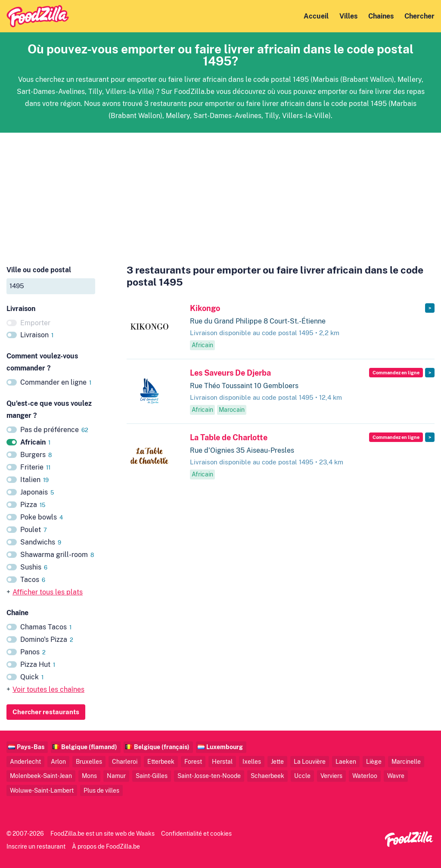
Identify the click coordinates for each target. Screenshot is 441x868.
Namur (116, 776)
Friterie (35, 467)
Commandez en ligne (396, 373)
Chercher (419, 16)
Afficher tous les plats (48, 592)
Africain (35, 442)
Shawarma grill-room (57, 555)
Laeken (346, 761)
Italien (34, 480)
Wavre (396, 776)
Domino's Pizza (47, 639)
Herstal (222, 761)
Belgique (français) (162, 747)
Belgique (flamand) (89, 747)
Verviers (331, 776)
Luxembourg (225, 747)
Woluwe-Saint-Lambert (42, 790)
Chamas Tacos (46, 627)
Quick (32, 677)
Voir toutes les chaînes (48, 689)
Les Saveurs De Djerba (230, 373)
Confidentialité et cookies (196, 833)
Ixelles (252, 761)
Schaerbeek (267, 776)
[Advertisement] (220, 193)
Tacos (33, 580)
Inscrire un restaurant (36, 846)
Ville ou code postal (39, 270)
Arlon (58, 761)
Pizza (33, 505)
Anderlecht (25, 761)
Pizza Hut (38, 664)
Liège (374, 761)
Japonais (37, 492)
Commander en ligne (56, 382)
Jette (277, 761)
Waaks (145, 833)
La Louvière (310, 761)
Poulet (34, 530)
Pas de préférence (54, 430)
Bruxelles (89, 761)
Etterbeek (161, 761)
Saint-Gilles (152, 776)
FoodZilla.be (67, 833)
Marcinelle (406, 761)
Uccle (302, 776)
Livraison (37, 335)
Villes (348, 16)
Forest (193, 761)
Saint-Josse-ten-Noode (209, 776)
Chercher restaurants (46, 712)
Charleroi (125, 761)
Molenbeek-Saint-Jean (41, 776)
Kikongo (205, 308)
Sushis (34, 567)
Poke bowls (42, 517)
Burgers (36, 455)
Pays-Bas (31, 747)
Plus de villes (101, 790)
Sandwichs (41, 542)
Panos (33, 652)
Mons (89, 776)
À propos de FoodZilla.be (106, 846)
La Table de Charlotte (229, 437)
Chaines (381, 16)
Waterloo (365, 776)
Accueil (316, 16)
